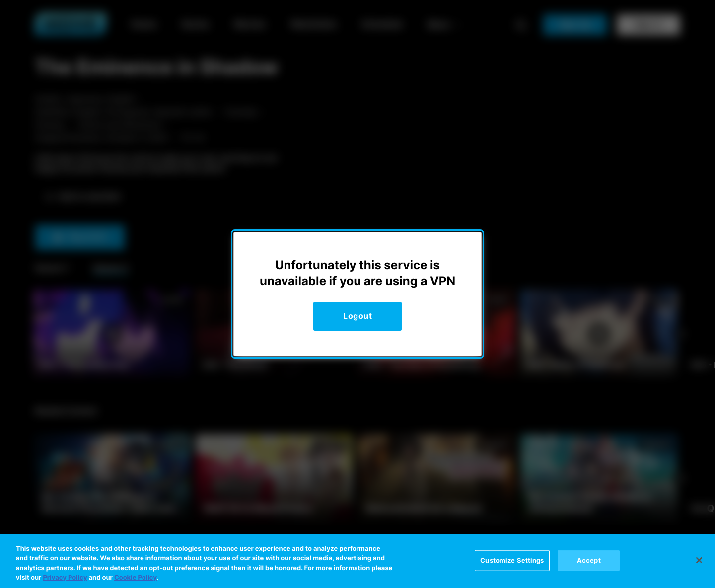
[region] (357, 561)
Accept (589, 560)
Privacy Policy (65, 578)
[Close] (699, 560)
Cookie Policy (136, 578)
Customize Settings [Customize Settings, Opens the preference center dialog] (512, 560)
